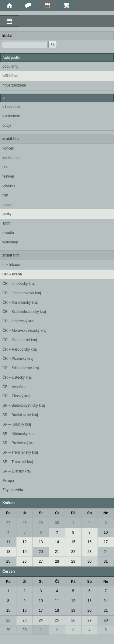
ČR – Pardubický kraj (20, 349)
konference (11, 158)
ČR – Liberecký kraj (18, 321)
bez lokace (11, 265)
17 (106, 542)
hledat (7, 36)
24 (106, 552)
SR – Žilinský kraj (17, 471)
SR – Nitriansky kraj (18, 434)
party (7, 214)
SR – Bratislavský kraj (20, 415)
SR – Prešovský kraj (19, 443)
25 (8, 561)
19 (24, 552)
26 (24, 561)
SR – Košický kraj (17, 424)
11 (8, 542)
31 (106, 561)
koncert (8, 148)
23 (90, 552)
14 (57, 542)
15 (73, 542)
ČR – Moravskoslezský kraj (24, 331)
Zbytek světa (13, 490)
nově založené (14, 85)
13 (41, 542)
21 (57, 552)
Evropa (8, 481)
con (5, 167)
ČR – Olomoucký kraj (20, 340)
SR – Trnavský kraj (18, 462)
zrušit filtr (11, 139)
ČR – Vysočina (14, 387)
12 (24, 542)
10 (106, 533)
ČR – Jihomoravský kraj (22, 293)
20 (41, 552)
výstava (9, 186)
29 (41, 523)
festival (8, 176)
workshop (10, 242)
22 (73, 552)
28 (24, 523)
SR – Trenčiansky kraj (20, 452)
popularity (10, 66)
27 (8, 523)
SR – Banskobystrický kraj (24, 405)
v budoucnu (12, 107)
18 (8, 552)
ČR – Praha (12, 274)
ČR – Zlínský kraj (16, 396)
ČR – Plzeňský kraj (18, 359)
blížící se (10, 76)
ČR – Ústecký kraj (17, 377)
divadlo (8, 233)
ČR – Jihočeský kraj (19, 284)
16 (90, 542)
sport (7, 223)
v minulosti (11, 116)
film (5, 195)
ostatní (8, 205)
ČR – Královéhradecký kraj (24, 312)
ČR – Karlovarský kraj (20, 303)
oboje (7, 126)
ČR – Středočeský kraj (21, 368)
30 (57, 523)
